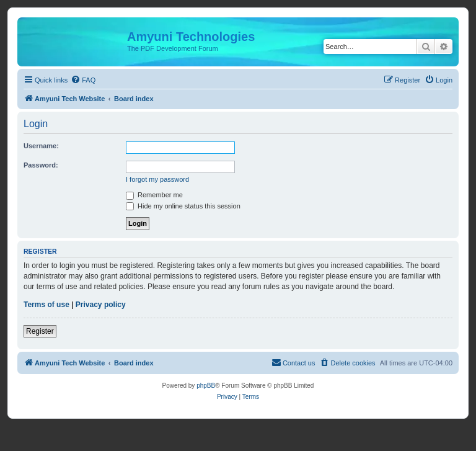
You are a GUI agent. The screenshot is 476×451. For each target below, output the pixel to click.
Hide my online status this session (183, 206)
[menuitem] (83, 80)
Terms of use (46, 305)
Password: (41, 165)
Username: (41, 146)
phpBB (206, 386)
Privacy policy (101, 305)
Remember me (154, 195)
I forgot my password (157, 179)
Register (40, 331)
